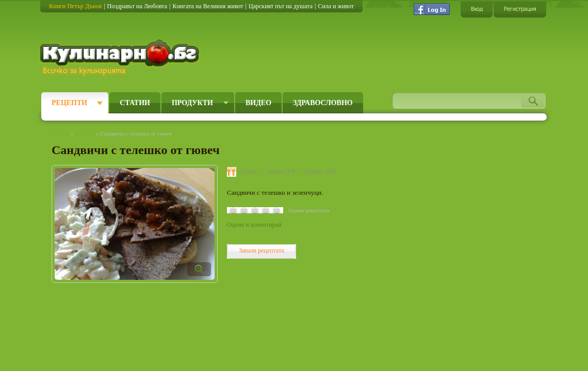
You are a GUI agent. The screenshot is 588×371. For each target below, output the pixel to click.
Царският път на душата (281, 6)
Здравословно (323, 103)
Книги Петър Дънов (75, 6)
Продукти (192, 103)
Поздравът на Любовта (137, 6)
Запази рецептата (262, 250)
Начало (60, 133)
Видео (258, 103)
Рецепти (69, 103)
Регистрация (520, 9)
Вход (477, 9)
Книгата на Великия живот (208, 6)
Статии (135, 103)
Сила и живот (336, 6)
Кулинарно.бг (121, 58)
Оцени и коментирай (254, 225)
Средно (248, 171)
